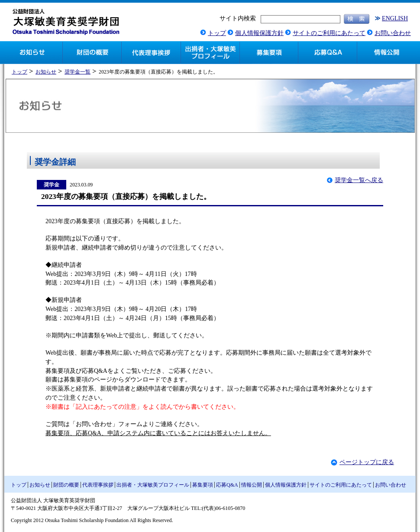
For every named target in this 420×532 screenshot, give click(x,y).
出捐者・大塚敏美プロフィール (153, 485)
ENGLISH (395, 18)
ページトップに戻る (367, 462)
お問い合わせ (393, 33)
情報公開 (252, 485)
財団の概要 (66, 485)
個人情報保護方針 (259, 33)
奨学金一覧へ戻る (359, 180)
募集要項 (203, 485)
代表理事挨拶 (98, 485)
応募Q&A (227, 485)
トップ (217, 33)
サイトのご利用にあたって (329, 33)
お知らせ (46, 72)
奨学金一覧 (78, 72)
